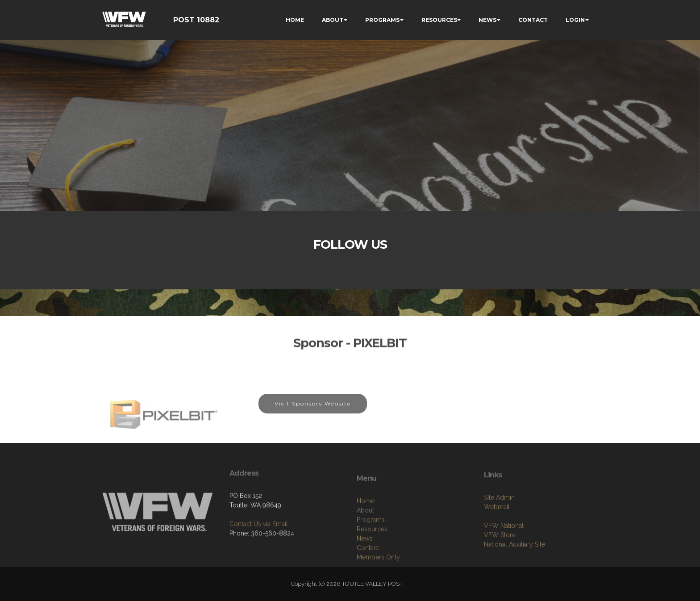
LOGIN (575, 20)
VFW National (504, 561)
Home (366, 545)
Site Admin (499, 533)
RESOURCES (439, 20)
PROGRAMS (382, 20)
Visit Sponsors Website (313, 412)
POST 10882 (196, 20)
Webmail (497, 543)
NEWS (487, 20)
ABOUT (333, 20)
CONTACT (533, 20)
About (365, 554)
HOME (295, 20)
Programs (371, 563)
